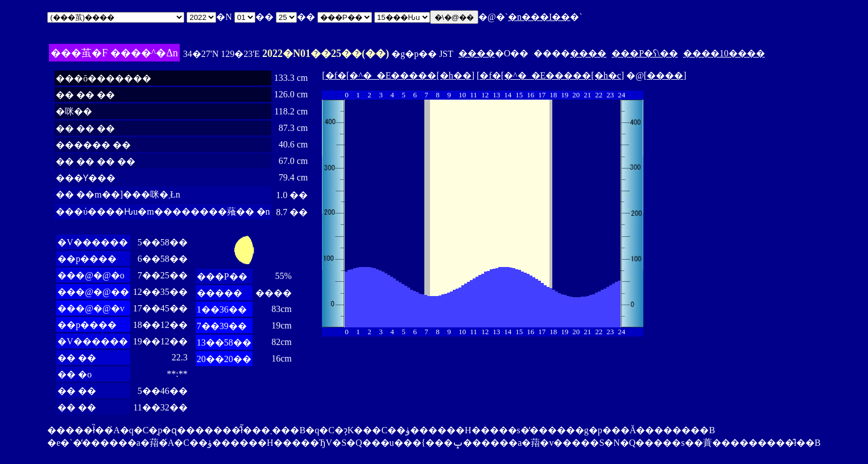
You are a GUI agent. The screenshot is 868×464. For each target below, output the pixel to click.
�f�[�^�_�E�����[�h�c (550, 75)
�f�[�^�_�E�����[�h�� (398, 75)
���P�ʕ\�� (644, 53)
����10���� (724, 53)
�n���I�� (539, 17)
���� (477, 53)
